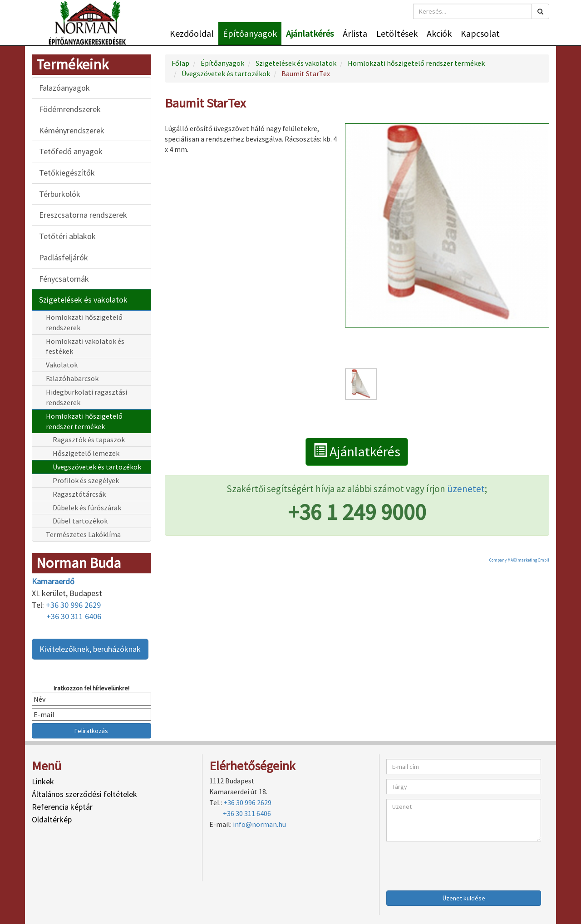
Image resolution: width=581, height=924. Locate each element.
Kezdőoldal (192, 33)
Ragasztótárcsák (79, 494)
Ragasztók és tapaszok (89, 440)
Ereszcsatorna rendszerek (83, 215)
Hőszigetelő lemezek (86, 453)
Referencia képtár (62, 807)
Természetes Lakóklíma (83, 534)
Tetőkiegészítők (67, 173)
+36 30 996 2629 (73, 605)
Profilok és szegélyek (86, 480)
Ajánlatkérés (310, 33)
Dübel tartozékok (80, 521)
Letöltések (397, 33)
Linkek (43, 781)
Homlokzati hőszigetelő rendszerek (84, 322)
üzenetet (466, 489)
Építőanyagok (250, 33)
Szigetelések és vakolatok (83, 300)
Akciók (439, 33)
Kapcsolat (480, 33)
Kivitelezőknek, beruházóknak (90, 649)
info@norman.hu (259, 824)
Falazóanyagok (64, 88)
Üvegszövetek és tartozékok (97, 467)
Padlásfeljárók (64, 257)
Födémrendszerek (70, 109)
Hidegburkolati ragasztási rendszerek (86, 397)
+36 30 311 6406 (74, 616)
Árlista (355, 33)
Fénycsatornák (64, 279)
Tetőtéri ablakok (67, 236)
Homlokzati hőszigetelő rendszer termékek (84, 421)
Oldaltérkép (52, 819)
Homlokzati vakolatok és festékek (85, 346)
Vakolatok (62, 365)
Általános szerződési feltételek (84, 794)
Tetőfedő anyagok (71, 151)
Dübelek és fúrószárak (87, 508)
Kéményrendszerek (72, 130)
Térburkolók (60, 194)
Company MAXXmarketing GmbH (519, 560)
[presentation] (455, 864)
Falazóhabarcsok (72, 378)
